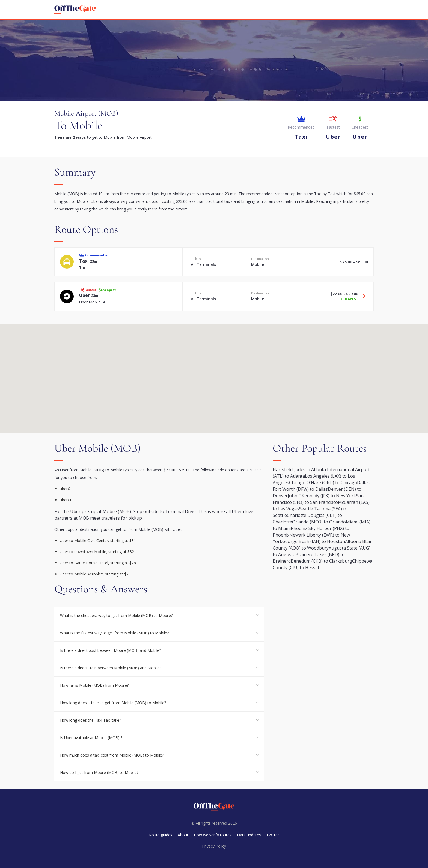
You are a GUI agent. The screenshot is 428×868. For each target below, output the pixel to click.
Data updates (249, 835)
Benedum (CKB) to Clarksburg (321, 561)
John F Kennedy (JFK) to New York (322, 496)
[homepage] (75, 10)
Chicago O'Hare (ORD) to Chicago (323, 483)
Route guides (161, 835)
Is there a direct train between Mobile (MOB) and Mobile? (111, 668)
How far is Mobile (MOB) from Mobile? (94, 685)
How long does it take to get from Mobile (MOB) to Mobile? (113, 703)
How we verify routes (213, 835)
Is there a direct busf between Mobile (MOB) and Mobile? (111, 650)
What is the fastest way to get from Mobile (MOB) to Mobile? (114, 633)
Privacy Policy (214, 846)
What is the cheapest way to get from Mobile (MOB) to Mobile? (116, 615)
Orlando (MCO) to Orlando (319, 522)
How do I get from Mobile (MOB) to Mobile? (99, 772)
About (183, 835)
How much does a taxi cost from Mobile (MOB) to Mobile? (112, 755)
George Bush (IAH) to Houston (314, 541)
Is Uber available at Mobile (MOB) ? (91, 738)
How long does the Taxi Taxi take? (90, 720)
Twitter (273, 835)
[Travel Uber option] (362, 296)
